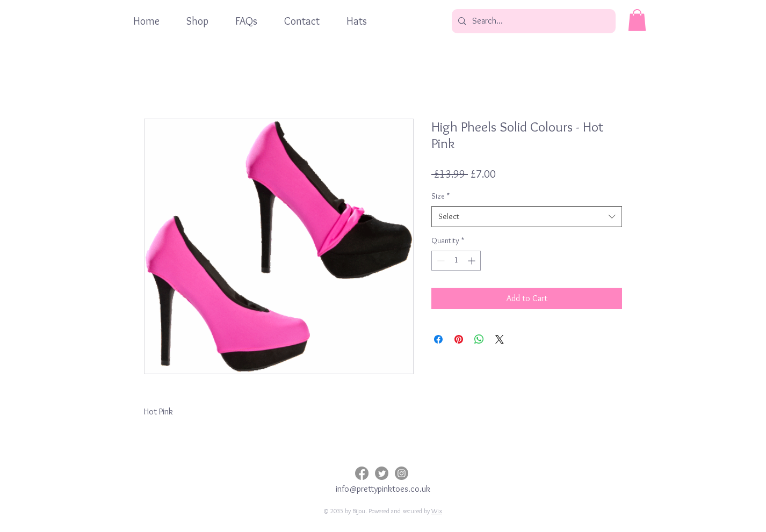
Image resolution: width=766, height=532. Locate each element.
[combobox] (527, 217)
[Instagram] (402, 473)
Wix (437, 511)
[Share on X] (500, 339)
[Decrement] (440, 261)
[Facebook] (362, 473)
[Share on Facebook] (438, 339)
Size (440, 196)
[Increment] (472, 261)
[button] (637, 20)
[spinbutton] (456, 261)
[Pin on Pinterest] (459, 339)
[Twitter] (382, 473)
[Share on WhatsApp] (479, 339)
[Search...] (533, 21)
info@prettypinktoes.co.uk (383, 489)
